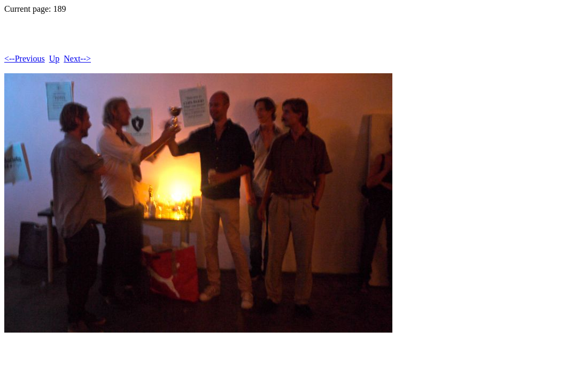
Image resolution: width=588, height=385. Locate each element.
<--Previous (25, 59)
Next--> (77, 59)
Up (55, 59)
